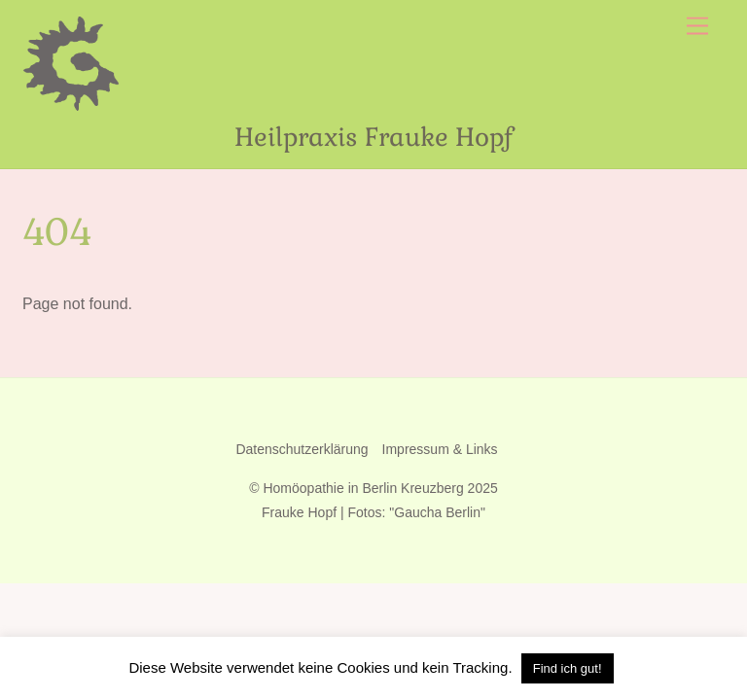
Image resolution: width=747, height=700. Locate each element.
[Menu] (697, 27)
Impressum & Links (440, 449)
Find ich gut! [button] (568, 668)
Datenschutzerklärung (302, 449)
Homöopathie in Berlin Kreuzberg (363, 488)
